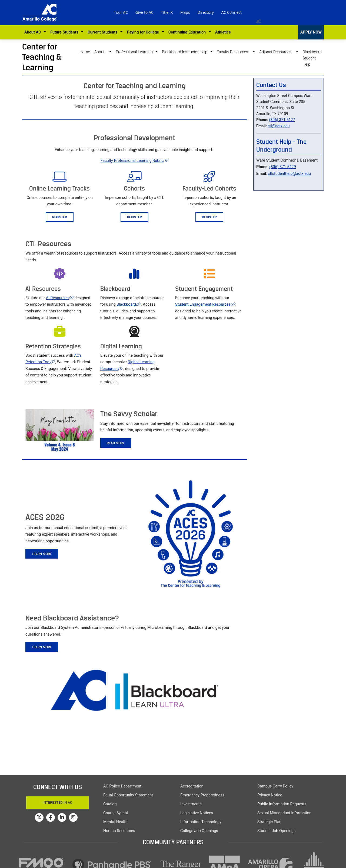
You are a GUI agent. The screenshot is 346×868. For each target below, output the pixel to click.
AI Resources (60, 298)
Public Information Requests (282, 804)
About (101, 52)
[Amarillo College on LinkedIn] (62, 817)
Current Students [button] (103, 32)
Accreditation (192, 786)
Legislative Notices (197, 813)
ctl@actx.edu (279, 126)
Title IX (167, 12)
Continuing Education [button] (188, 32)
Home (85, 52)
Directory (206, 12)
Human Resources (119, 831)
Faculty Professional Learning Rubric (134, 161)
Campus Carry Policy (275, 786)
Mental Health (115, 822)
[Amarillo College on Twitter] (39, 817)
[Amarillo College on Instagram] (73, 817)
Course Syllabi (116, 813)
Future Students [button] (65, 32)
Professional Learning (135, 52)
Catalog (110, 804)
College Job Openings (199, 831)
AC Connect (232, 12)
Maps (185, 12)
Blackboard (129, 304)
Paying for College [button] (144, 32)
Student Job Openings (276, 831)
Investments (191, 804)
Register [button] (60, 217)
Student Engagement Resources (205, 304)
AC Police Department (122, 786)
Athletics (223, 32)
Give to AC (144, 12)
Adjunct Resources (277, 52)
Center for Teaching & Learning (42, 57)
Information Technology (201, 822)
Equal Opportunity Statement (128, 795)
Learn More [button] (42, 554)
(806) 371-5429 (282, 167)
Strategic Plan (269, 822)
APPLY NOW (311, 32)
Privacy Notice (270, 795)
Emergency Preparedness (202, 795)
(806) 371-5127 (282, 120)
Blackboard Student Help (312, 58)
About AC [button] (34, 32)
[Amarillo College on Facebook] (51, 817)
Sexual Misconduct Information (284, 813)
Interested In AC (58, 802)
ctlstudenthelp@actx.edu (289, 174)
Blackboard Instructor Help (186, 52)
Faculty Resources (234, 52)
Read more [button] (116, 443)
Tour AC (121, 12)
